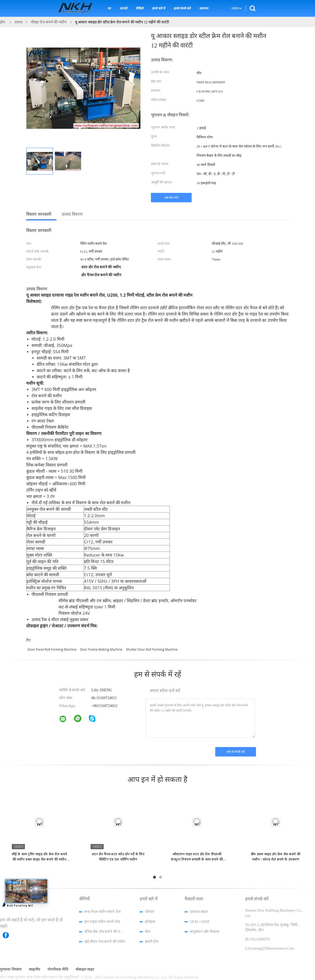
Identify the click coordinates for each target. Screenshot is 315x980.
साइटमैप (35, 970)
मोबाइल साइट (85, 970)
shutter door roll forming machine (152, 649)
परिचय (149, 912)
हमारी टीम (152, 942)
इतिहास (150, 922)
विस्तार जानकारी (39, 214)
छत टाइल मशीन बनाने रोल (102, 922)
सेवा (148, 932)
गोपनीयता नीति (58, 970)
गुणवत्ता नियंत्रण (11, 970)
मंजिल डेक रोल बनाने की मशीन (105, 932)
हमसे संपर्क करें (182, 8)
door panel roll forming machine (52, 649)
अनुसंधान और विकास (204, 932)
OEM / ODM (200, 922)
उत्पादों (124, 8)
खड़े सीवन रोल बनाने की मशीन (105, 942)
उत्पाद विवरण (72, 214)
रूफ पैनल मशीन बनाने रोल (102, 912)
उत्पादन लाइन (199, 912)
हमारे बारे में (159, 8)
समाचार (204, 8)
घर (109, 8)
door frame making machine (101, 649)
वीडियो (140, 8)
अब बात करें (171, 198)
